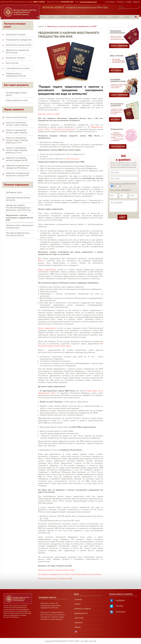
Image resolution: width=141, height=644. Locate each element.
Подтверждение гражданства (19, 37)
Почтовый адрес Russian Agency (16, 91)
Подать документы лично (17, 97)
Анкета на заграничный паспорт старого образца (17, 121)
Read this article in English (49, 111)
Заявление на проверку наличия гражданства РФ (17, 156)
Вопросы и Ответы (67, 14)
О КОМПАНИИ (110, 2)
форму (41, 258)
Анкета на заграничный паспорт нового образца (16, 128)
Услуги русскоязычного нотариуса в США (55, 575)
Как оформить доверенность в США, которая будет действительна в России (70, 571)
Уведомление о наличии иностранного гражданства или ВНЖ (19, 215)
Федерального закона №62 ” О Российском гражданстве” (70, 125)
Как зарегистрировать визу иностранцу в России (18, 231)
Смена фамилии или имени (18, 65)
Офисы (127, 14)
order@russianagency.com (87, 2)
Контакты (120, 2)
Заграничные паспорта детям (19, 42)
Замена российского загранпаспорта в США (56, 567)
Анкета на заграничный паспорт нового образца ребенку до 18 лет (16, 147)
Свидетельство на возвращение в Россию (16, 71)
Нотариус (115, 14)
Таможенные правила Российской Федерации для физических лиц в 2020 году (18, 205)
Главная (40, 14)
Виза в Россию (12, 60)
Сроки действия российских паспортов (18, 196)
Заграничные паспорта (16, 31)
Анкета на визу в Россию (17, 114)
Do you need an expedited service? (123, 181)
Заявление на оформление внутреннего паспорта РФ (18, 171)
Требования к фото (14, 189)
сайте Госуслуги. (73, 155)
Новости (136, 2)
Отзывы (128, 2)
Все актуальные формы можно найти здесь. (70, 342)
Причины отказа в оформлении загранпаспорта (20, 223)
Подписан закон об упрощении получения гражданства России (51, 602)
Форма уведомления (47, 266)
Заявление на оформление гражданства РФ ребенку (18, 164)
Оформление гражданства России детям (17, 48)
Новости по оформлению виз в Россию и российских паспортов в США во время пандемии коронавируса (53, 613)
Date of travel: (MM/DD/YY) (120, 187)
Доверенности (87, 14)
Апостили (102, 14)
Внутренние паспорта (15, 55)
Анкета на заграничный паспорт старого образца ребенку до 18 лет (17, 137)
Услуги (52, 14)
